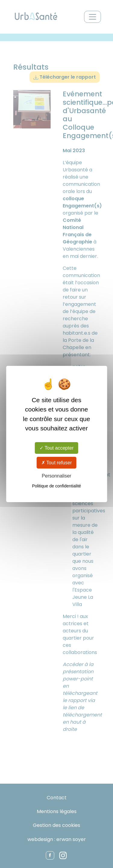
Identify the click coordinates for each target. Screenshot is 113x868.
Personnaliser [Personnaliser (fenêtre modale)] (57, 476)
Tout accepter (56, 448)
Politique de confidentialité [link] (56, 486)
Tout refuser (57, 463)
